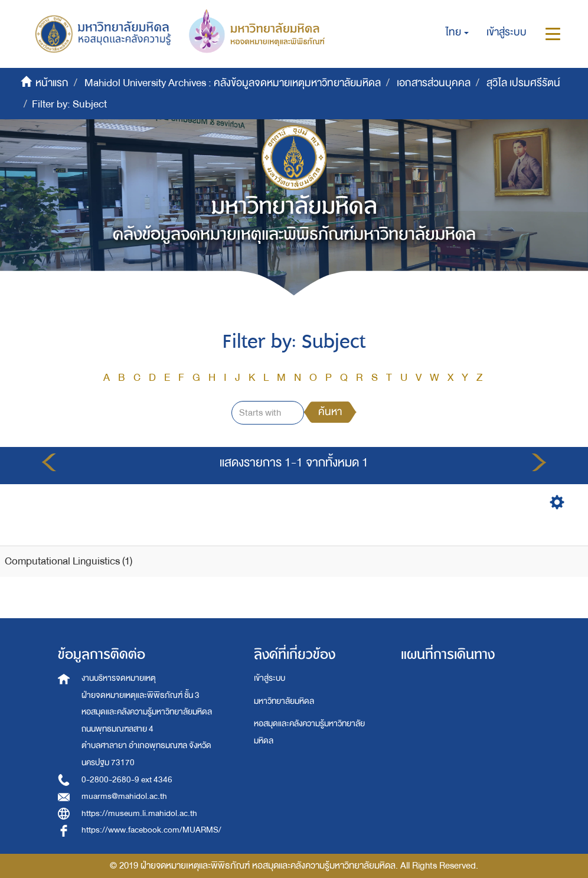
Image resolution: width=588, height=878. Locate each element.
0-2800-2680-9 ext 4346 (127, 780)
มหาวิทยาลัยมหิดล (284, 701)
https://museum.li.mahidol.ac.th (139, 813)
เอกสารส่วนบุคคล (434, 83)
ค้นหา (330, 412)
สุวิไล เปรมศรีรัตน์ (523, 83)
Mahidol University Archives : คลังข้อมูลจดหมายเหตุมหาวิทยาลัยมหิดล (233, 83)
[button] (457, 32)
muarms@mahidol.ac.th (124, 796)
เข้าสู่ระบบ (269, 678)
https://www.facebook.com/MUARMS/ (151, 830)
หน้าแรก (52, 83)
